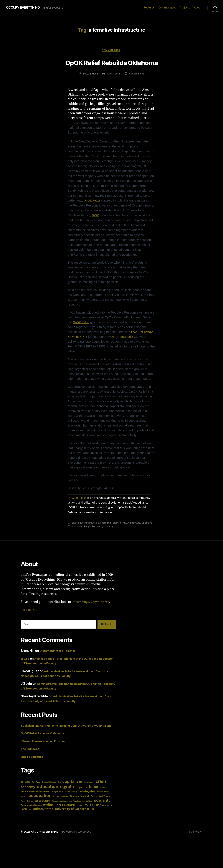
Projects (185, 7)
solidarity (110, 527)
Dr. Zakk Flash (78, 498)
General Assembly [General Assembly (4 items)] (29, 797)
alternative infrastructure (86, 523)
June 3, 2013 (113, 74)
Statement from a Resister (59, 651)
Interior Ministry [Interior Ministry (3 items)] (71, 797)
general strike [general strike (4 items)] (46, 797)
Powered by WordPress (79, 837)
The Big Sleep (31, 754)
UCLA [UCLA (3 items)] (110, 811)
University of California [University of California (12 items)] (72, 814)
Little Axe (137, 523)
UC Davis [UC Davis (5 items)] (101, 810)
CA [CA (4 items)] (59, 787)
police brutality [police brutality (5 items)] (42, 806)
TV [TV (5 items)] (87, 810)
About (198, 7)
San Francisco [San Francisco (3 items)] (75, 806)
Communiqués (167, 7)
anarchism (106, 523)
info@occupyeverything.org (93, 602)
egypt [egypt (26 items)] (66, 792)
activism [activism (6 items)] (26, 787)
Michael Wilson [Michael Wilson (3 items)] (103, 797)
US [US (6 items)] (92, 814)
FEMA (127, 523)
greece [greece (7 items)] (59, 796)
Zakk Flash (91, 74)
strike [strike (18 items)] (48, 810)
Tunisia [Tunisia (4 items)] (80, 811)
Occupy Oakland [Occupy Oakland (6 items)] (79, 801)
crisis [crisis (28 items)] (101, 786)
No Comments (137, 74)
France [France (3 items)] (103, 793)
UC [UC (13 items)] (92, 810)
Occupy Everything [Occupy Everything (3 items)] (61, 802)
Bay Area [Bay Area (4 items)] (36, 787)
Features (149, 7)
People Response (94, 527)
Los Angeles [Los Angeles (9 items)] (87, 796)
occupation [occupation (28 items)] (40, 801)
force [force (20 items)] (93, 792)
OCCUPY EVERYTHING (25, 8)
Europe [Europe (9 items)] (78, 792)
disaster (118, 523)
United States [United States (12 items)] (43, 814)
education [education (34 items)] (48, 792)
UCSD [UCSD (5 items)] (24, 814)
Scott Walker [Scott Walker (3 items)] (87, 806)
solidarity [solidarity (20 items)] (102, 805)
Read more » (30, 610)
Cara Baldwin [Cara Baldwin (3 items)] (89, 787)
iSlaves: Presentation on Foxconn (45, 746)
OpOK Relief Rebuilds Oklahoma (112, 62)
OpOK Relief (93, 201)
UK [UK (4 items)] (30, 814)
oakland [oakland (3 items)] (24, 802)
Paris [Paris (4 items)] (23, 806)
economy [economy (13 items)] (28, 792)
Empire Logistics (33, 762)
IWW (96, 216)
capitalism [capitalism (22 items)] (72, 786)
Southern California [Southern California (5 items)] (31, 810)
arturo (25, 659)
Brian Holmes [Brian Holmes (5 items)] (49, 787)
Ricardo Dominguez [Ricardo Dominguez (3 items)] (60, 806)
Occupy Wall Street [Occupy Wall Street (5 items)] (101, 801)
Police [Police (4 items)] (30, 806)
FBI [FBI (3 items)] (86, 793)
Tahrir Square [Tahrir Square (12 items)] (65, 810)
